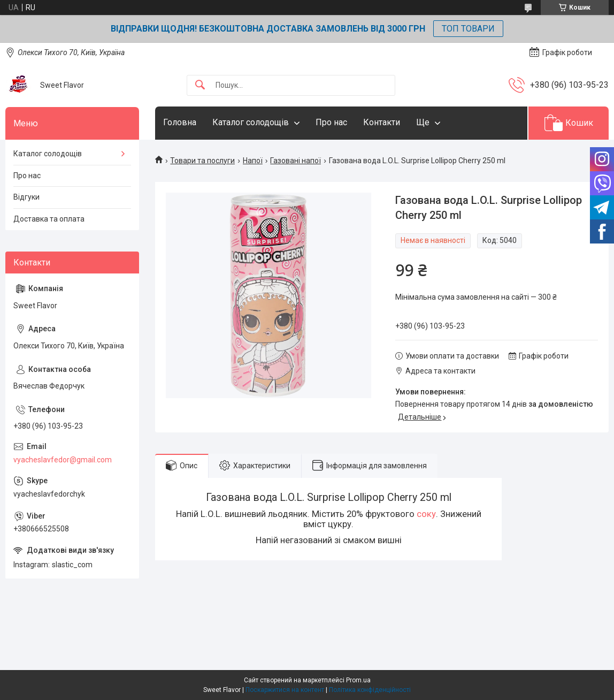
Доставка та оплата (49, 219)
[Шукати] (200, 85)
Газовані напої (296, 161)
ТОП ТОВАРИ (468, 29)
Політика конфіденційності (370, 690)
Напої (253, 161)
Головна (180, 122)
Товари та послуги (202, 161)
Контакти (382, 122)
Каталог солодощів (251, 122)
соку (426, 514)
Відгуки (26, 197)
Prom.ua (358, 680)
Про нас (331, 122)
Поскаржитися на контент (285, 690)
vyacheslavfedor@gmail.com (63, 460)
